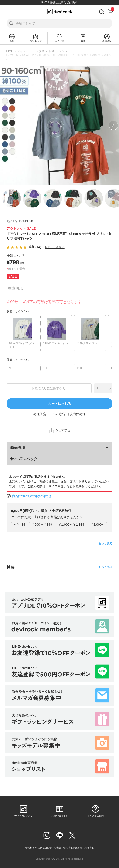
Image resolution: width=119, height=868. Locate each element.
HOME (9, 51)
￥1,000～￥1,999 (71, 524)
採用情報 (89, 848)
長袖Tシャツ (56, 51)
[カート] (110, 11)
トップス (39, 51)
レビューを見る (55, 247)
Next (113, 125)
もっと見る (105, 543)
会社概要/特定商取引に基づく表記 (43, 848)
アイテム (23, 51)
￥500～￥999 (42, 524)
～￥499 (19, 524)
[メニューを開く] (7, 11)
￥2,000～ (97, 524)
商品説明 (18, 448)
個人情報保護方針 (73, 848)
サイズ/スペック (24, 459)
